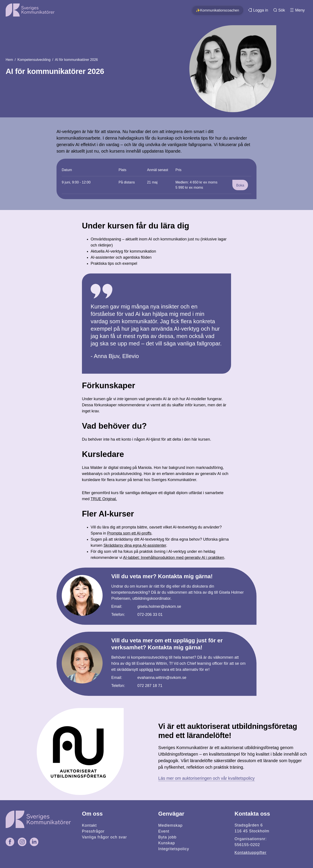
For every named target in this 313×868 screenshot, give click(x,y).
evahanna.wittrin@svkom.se (162, 678)
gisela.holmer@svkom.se (159, 606)
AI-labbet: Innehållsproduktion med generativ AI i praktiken (174, 558)
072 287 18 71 (150, 686)
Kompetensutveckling (34, 60)
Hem (9, 60)
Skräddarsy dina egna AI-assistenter (135, 545)
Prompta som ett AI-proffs (129, 533)
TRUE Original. (104, 499)
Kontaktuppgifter (251, 853)
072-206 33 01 (150, 615)
